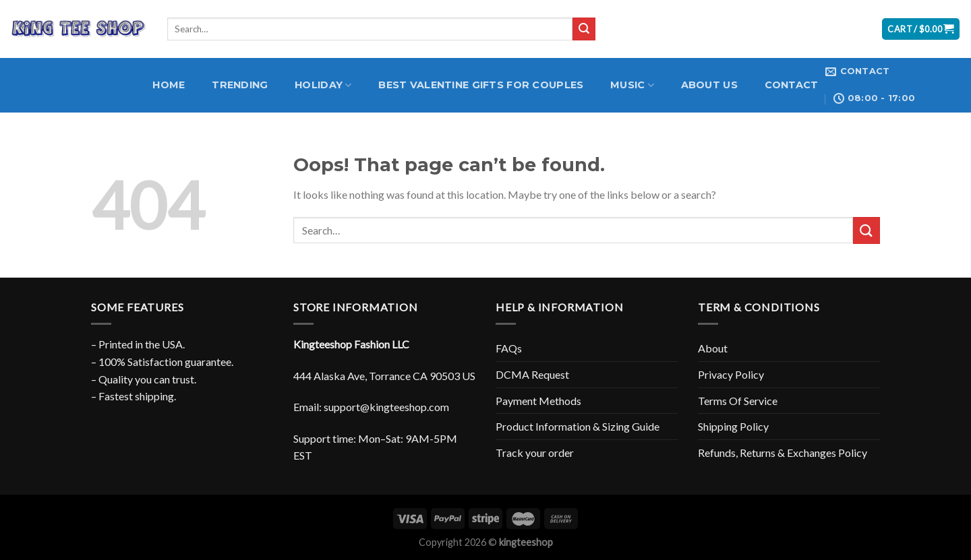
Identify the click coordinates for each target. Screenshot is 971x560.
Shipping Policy (733, 426)
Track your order (535, 453)
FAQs (509, 348)
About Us (709, 85)
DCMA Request (532, 374)
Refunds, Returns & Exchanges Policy (783, 453)
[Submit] (584, 29)
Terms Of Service (738, 401)
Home (169, 85)
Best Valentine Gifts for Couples (481, 85)
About (713, 348)
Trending (240, 85)
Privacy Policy (731, 374)
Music (632, 85)
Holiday (323, 85)
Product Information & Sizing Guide (578, 426)
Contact (792, 85)
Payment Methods (538, 401)
